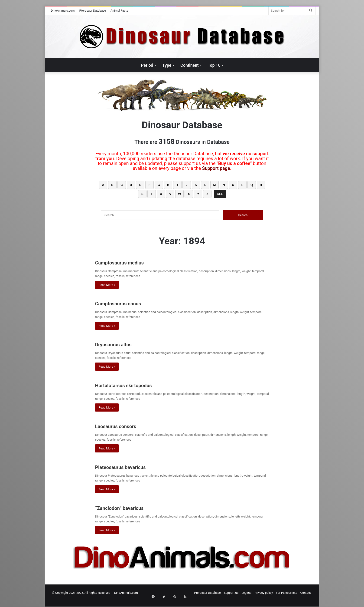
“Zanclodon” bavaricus (130, 507)
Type (167, 65)
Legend (246, 593)
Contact (306, 593)
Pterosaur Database (93, 11)
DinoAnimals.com (63, 11)
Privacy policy (264, 593)
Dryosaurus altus (122, 344)
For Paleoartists (287, 593)
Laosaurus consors (125, 426)
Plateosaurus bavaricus (133, 467)
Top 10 (214, 65)
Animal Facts (119, 11)
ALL (220, 194)
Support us (231, 593)
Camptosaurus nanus (128, 303)
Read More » (107, 285)
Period (147, 65)
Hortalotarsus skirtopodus (136, 385)
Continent (190, 65)
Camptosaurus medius (130, 262)
